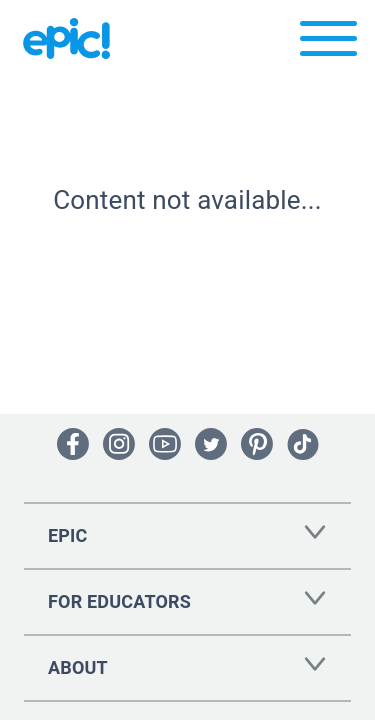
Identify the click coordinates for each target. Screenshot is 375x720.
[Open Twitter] (211, 444)
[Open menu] (328, 43)
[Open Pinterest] (257, 444)
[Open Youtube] (165, 444)
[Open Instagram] (119, 444)
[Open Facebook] (73, 444)
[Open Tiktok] (303, 444)
